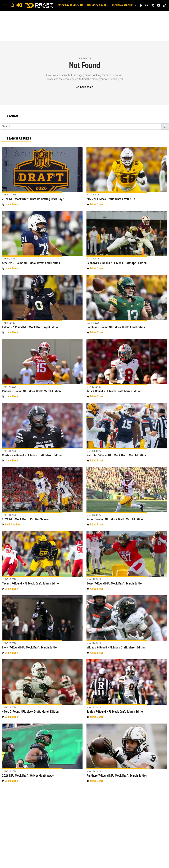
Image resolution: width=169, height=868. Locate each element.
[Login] (19, 5)
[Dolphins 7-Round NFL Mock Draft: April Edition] (127, 306)
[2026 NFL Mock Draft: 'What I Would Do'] (127, 178)
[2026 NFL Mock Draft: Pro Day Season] (42, 499)
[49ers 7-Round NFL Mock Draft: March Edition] (42, 691)
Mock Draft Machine (71, 5)
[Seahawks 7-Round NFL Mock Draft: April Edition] (127, 242)
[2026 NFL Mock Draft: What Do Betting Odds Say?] (42, 178)
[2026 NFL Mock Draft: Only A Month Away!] (42, 755)
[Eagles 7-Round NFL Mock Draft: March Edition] (127, 691)
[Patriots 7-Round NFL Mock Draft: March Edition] (127, 434)
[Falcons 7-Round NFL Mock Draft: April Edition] (42, 306)
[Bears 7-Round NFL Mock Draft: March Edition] (127, 563)
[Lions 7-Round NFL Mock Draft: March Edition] (42, 627)
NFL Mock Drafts (97, 5)
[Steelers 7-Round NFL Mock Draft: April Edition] (42, 242)
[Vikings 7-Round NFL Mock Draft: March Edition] (127, 627)
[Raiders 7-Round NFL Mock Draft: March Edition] (42, 371)
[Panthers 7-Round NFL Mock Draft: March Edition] (127, 755)
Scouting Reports (124, 5)
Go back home (84, 87)
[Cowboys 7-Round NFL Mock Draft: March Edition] (42, 434)
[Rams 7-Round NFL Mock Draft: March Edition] (127, 499)
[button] (5, 5)
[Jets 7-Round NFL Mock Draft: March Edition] (127, 371)
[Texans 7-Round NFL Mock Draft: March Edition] (42, 563)
